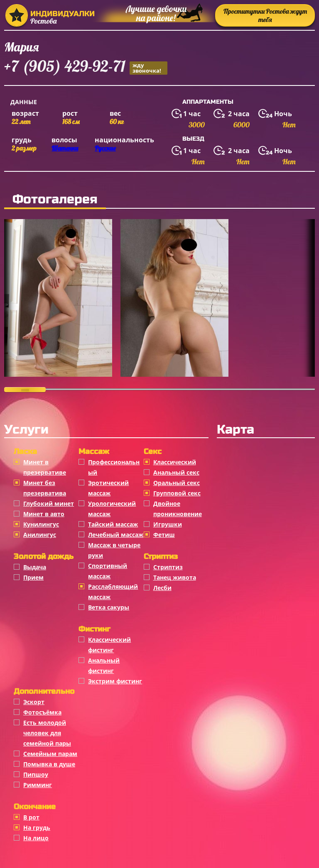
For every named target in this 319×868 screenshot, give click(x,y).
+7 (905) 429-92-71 (86, 67)
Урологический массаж (112, 509)
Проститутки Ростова (265, 15)
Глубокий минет (49, 503)
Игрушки (168, 524)
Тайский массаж (113, 524)
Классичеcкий (175, 462)
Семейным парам (50, 754)
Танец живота (175, 577)
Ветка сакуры (109, 607)
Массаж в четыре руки (114, 550)
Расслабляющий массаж (113, 592)
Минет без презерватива (45, 488)
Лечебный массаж (116, 535)
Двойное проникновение (178, 509)
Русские (105, 148)
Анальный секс (176, 472)
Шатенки (65, 148)
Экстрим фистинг (115, 681)
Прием (33, 577)
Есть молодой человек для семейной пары (47, 733)
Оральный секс (177, 483)
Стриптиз (168, 567)
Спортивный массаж (108, 571)
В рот (31, 817)
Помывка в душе (49, 764)
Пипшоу (36, 774)
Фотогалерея (55, 199)
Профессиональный (114, 467)
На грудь (37, 828)
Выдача (35, 567)
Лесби (162, 588)
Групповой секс (177, 493)
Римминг (38, 785)
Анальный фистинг (104, 666)
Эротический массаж (108, 488)
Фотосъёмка (42, 712)
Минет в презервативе (45, 467)
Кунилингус (41, 524)
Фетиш (164, 535)
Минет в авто (44, 514)
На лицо (36, 838)
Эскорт (34, 702)
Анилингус (40, 535)
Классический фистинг (109, 645)
